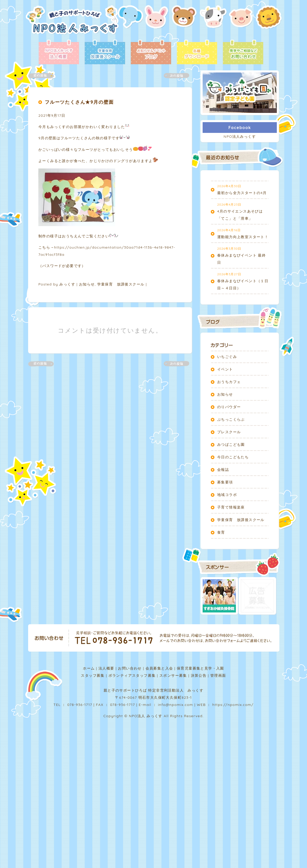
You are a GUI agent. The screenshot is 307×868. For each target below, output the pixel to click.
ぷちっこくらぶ (231, 419)
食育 (221, 532)
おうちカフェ (229, 382)
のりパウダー (229, 407)
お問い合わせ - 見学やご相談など (243, 52)
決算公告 (199, 675)
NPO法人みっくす (240, 136)
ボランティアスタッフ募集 (132, 675)
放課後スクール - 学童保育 (105, 52)
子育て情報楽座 (231, 507)
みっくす (67, 284)
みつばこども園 (231, 444)
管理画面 (218, 675)
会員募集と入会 (159, 668)
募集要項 (225, 482)
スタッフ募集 (93, 675)
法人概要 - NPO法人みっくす (59, 52)
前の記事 (44, 76)
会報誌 (223, 470)
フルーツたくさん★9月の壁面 (79, 102)
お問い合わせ (130, 668)
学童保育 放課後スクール (121, 284)
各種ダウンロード (197, 52)
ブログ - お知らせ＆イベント (151, 52)
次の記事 (173, 76)
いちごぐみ (227, 357)
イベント (225, 369)
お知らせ (87, 284)
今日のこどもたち (233, 457)
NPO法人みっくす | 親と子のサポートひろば (72, 22)
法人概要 (106, 668)
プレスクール (229, 432)
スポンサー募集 (173, 675)
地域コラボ (227, 495)
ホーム (89, 668)
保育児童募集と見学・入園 (200, 668)
